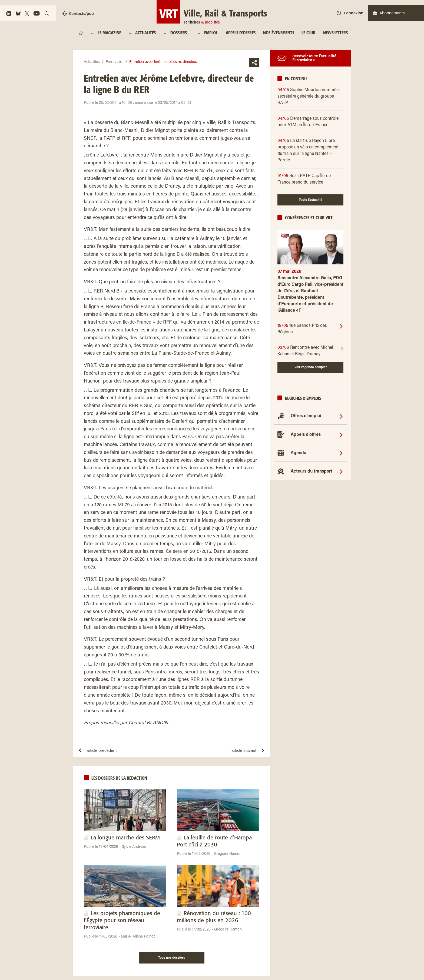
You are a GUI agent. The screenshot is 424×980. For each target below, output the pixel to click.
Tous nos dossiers (172, 958)
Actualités (92, 62)
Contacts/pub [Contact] (78, 13)
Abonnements (389, 13)
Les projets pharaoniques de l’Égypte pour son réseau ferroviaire (122, 921)
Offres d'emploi (306, 416)
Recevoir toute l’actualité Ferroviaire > (314, 58)
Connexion (350, 13)
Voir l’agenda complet (311, 367)
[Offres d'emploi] (341, 416)
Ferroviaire (115, 62)
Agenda (299, 453)
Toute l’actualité (311, 200)
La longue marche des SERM (125, 838)
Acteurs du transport (312, 471)
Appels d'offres (306, 435)
